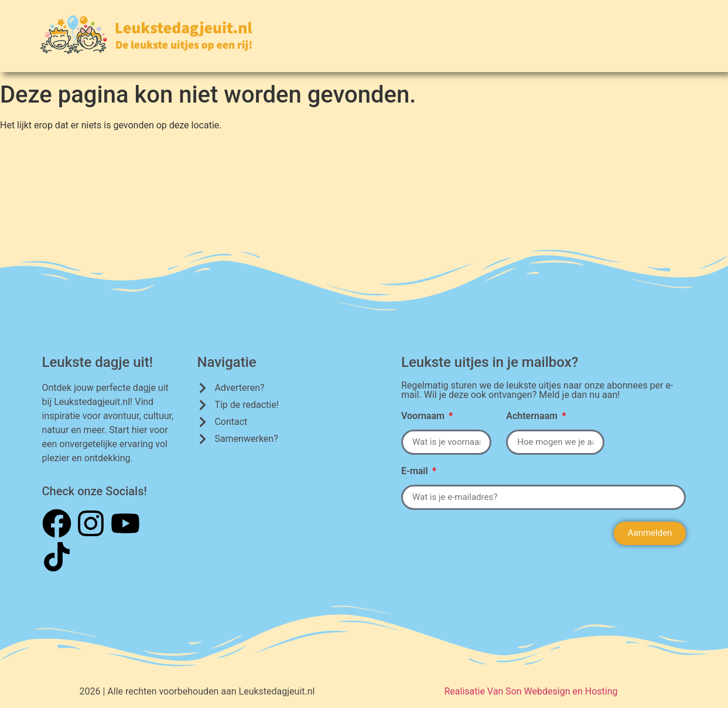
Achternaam (533, 416)
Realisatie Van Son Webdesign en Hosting (531, 691)
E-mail (416, 472)
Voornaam (424, 416)
